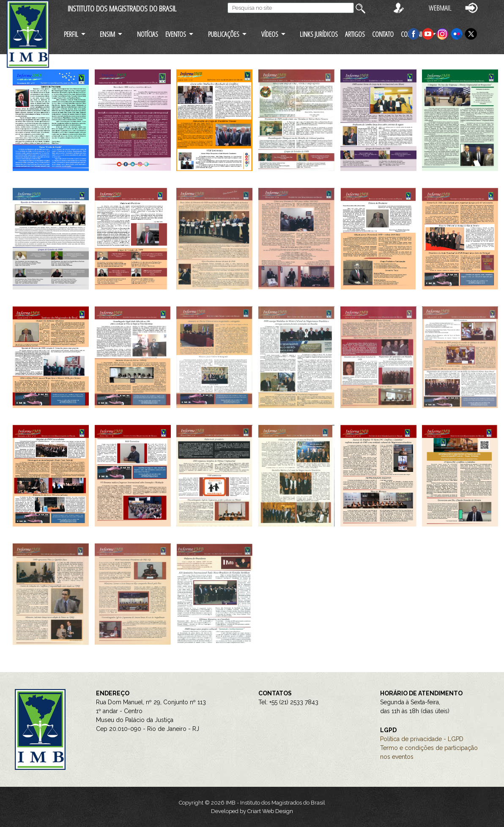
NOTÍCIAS (148, 34)
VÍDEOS (270, 34)
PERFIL (71, 34)
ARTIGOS (355, 34)
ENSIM (107, 34)
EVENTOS (176, 34)
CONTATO (383, 34)
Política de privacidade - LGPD (422, 739)
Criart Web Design (270, 811)
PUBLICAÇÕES (224, 34)
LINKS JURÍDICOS (319, 34)
